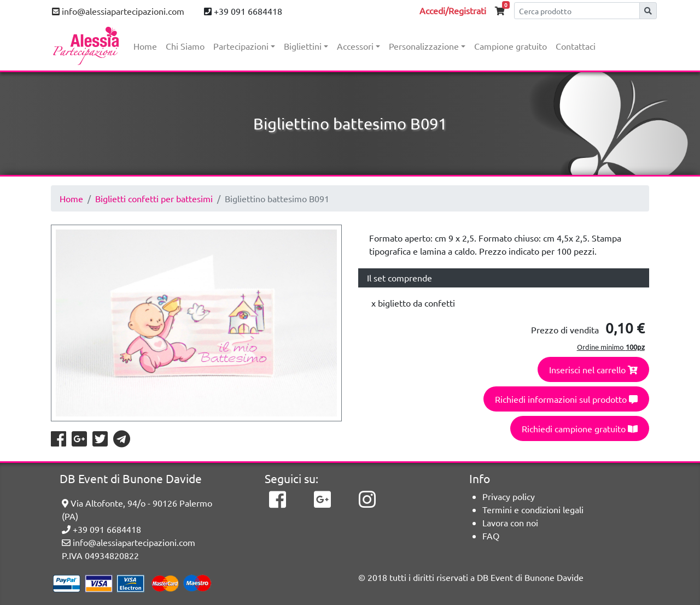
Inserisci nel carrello (593, 369)
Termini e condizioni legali (533, 509)
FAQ (491, 536)
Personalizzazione (424, 46)
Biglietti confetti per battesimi (154, 198)
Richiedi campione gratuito (580, 428)
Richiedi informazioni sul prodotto (566, 399)
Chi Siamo (185, 46)
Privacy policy (509, 496)
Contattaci (576, 46)
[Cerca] (577, 11)
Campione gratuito (511, 46)
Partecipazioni (241, 46)
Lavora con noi (510, 522)
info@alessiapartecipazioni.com (118, 11)
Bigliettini (303, 46)
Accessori (355, 46)
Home (145, 46)
